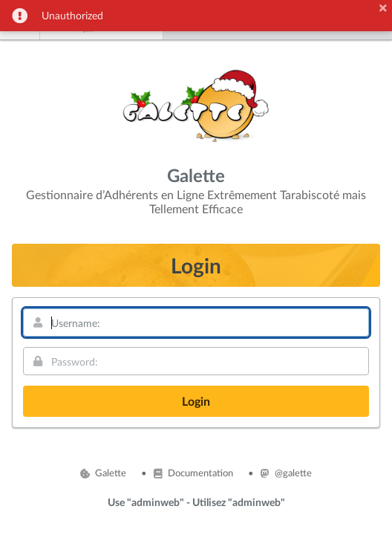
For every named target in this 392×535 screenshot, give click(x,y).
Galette (103, 473)
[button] (383, 8)
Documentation (193, 473)
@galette (286, 473)
